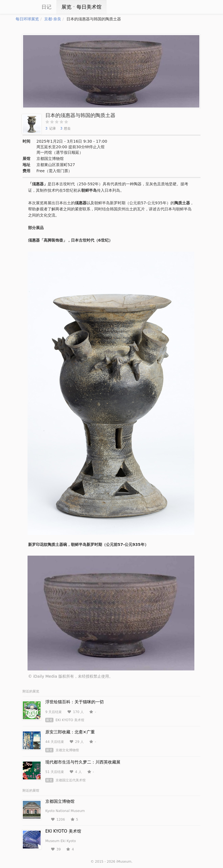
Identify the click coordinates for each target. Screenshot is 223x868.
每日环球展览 (27, 19)
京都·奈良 (53, 19)
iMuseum (124, 862)
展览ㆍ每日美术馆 (81, 7)
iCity (24, 7)
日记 (46, 7)
